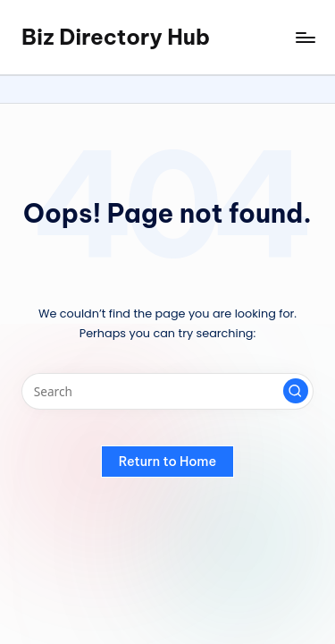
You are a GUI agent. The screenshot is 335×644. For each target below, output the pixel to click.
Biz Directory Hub (116, 37)
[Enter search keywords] (167, 392)
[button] (296, 391)
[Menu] (305, 37)
